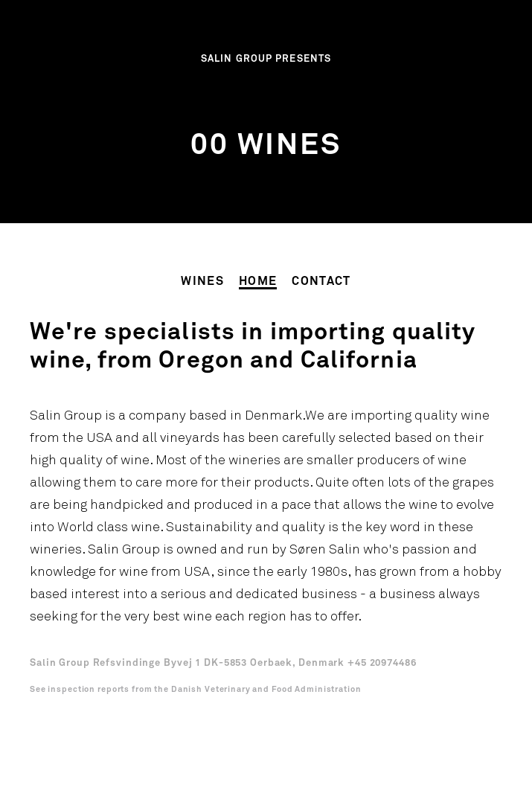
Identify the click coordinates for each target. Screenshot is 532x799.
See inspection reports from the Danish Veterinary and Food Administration (196, 689)
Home (258, 281)
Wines (202, 281)
